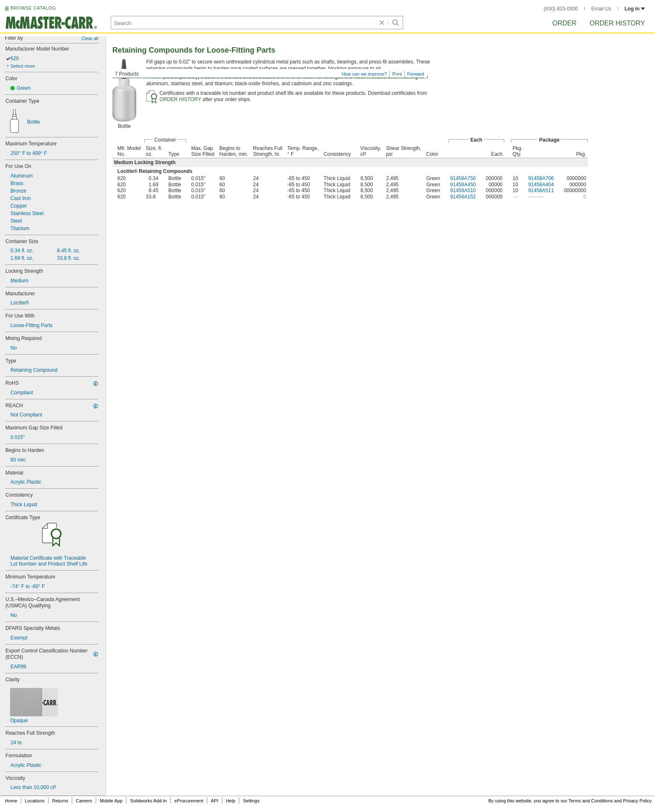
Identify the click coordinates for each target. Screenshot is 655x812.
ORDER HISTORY (180, 99)
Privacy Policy (637, 801)
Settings (251, 801)
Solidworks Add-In (148, 801)
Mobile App (111, 801)
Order (564, 23)
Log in (635, 9)
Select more (23, 66)
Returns (60, 801)
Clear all (90, 38)
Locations (35, 801)
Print (397, 74)
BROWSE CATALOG (33, 8)
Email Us (601, 9)
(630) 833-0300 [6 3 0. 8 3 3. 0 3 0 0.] (561, 9)
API (215, 801)
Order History (617, 23)
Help (231, 801)
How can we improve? (364, 74)
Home (11, 801)
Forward (416, 74)
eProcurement (189, 801)
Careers (84, 801)
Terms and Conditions (591, 801)
